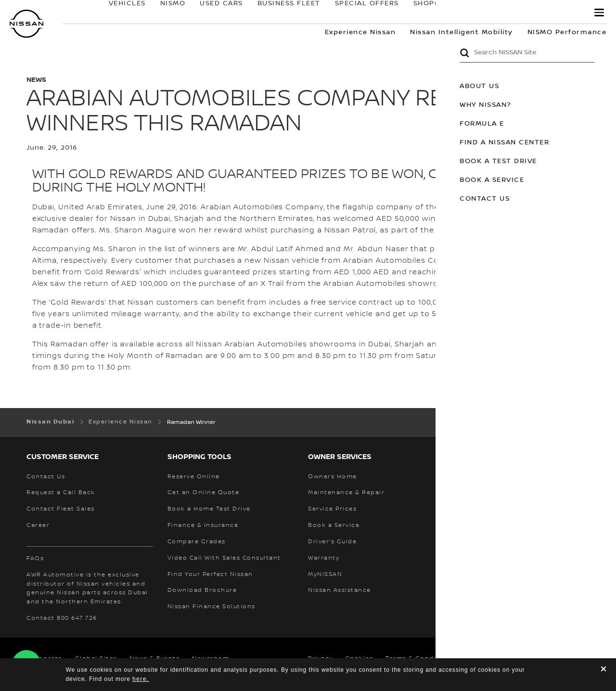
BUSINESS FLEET (279, 13)
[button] (599, 13)
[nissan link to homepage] (26, 24)
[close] (603, 670)
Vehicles (118, 13)
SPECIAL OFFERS (357, 13)
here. (141, 679)
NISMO (163, 13)
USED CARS (212, 13)
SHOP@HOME (430, 13)
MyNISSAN (554, 13)
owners (494, 13)
